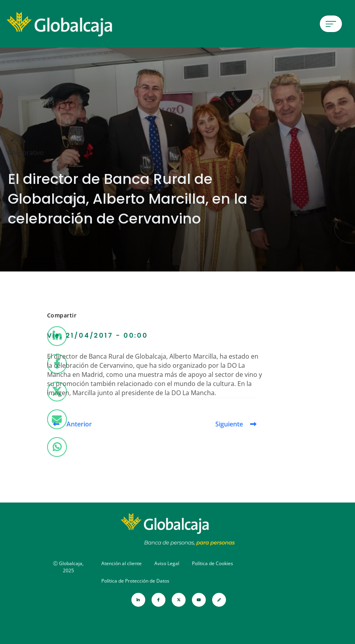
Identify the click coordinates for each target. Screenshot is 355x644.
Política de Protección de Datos (135, 581)
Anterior (79, 424)
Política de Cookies (213, 563)
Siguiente (229, 424)
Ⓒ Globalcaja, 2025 (68, 567)
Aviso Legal (167, 563)
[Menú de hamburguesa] (331, 24)
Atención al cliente (121, 563)
